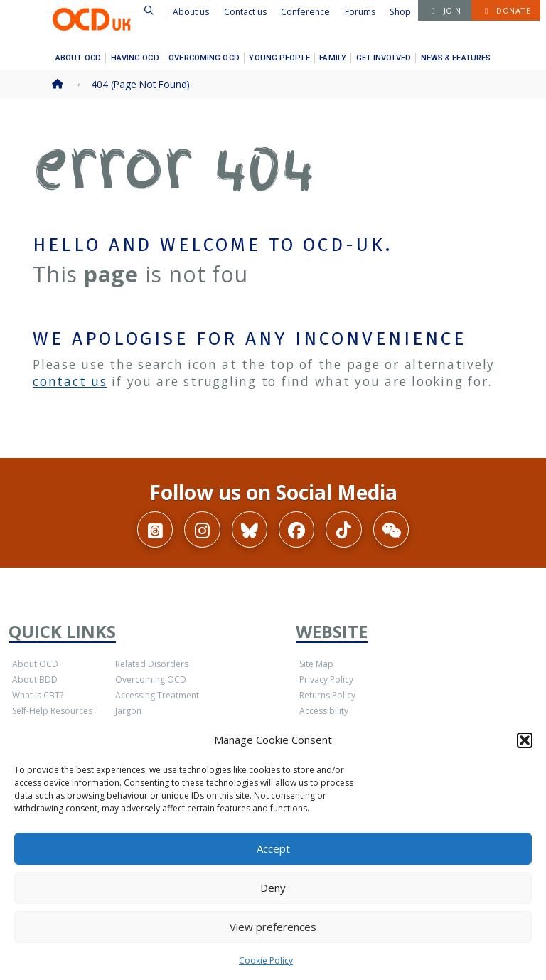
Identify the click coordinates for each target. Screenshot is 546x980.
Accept (273, 848)
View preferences (273, 927)
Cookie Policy (266, 960)
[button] (525, 740)
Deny (273, 888)
